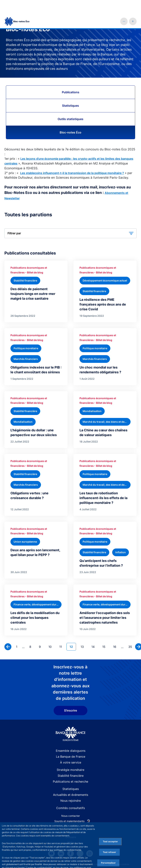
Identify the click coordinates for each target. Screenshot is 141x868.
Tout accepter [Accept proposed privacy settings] (110, 827)
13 (84, 632)
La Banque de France (71, 742)
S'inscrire (70, 696)
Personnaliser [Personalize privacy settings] (108, 849)
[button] (124, 7)
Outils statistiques (70, 105)
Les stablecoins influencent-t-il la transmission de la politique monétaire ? (72, 159)
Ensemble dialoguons (71, 737)
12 (73, 632)
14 (94, 632)
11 (62, 632)
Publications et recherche (70, 767)
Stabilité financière (71, 761)
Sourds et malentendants (69, 807)
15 (105, 632)
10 (51, 632)
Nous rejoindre (71, 786)
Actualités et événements (71, 781)
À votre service (71, 748)
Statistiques (70, 91)
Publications (71, 78)
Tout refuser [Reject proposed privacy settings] (109, 838)
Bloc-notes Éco (70, 118)
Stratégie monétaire (70, 756)
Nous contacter (71, 802)
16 (116, 632)
